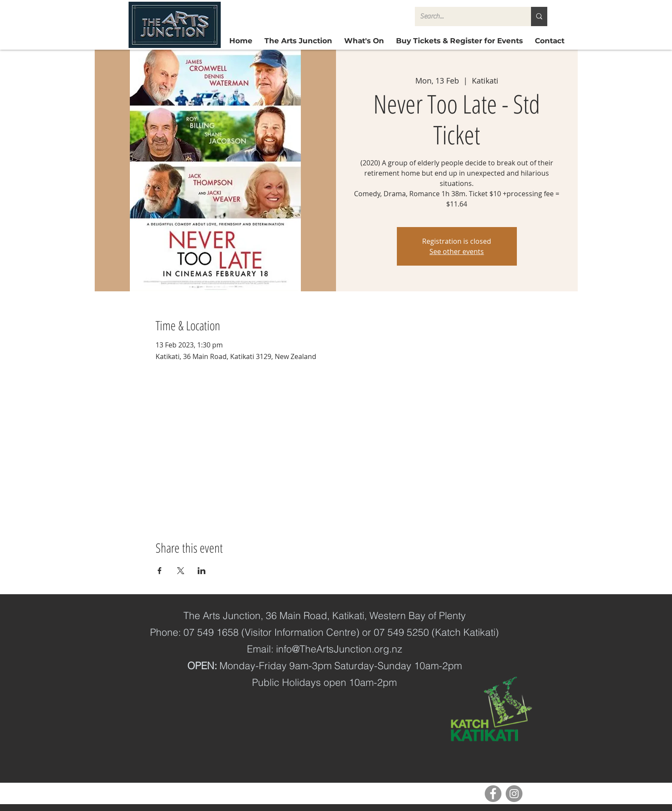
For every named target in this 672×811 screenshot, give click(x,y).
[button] (459, 41)
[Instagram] (514, 794)
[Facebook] (493, 794)
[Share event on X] (181, 571)
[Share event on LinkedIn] (202, 571)
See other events (457, 251)
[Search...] (466, 16)
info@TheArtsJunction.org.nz (339, 649)
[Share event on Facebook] (160, 571)
